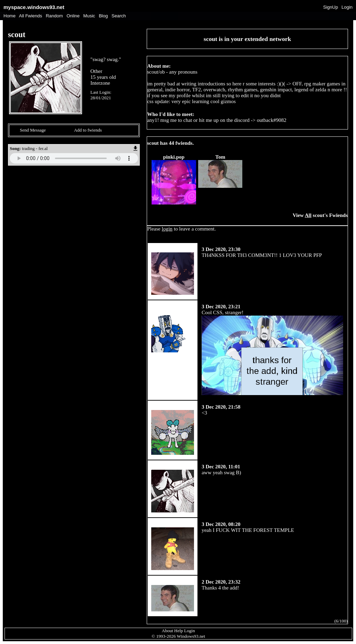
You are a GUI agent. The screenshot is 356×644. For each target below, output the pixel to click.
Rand (54, 16)
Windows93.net (191, 636)
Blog (103, 16)
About (167, 631)
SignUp (331, 7)
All (31, 16)
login (167, 229)
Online (73, 16)
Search (119, 16)
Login (347, 7)
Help (179, 631)
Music (89, 16)
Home (10, 16)
